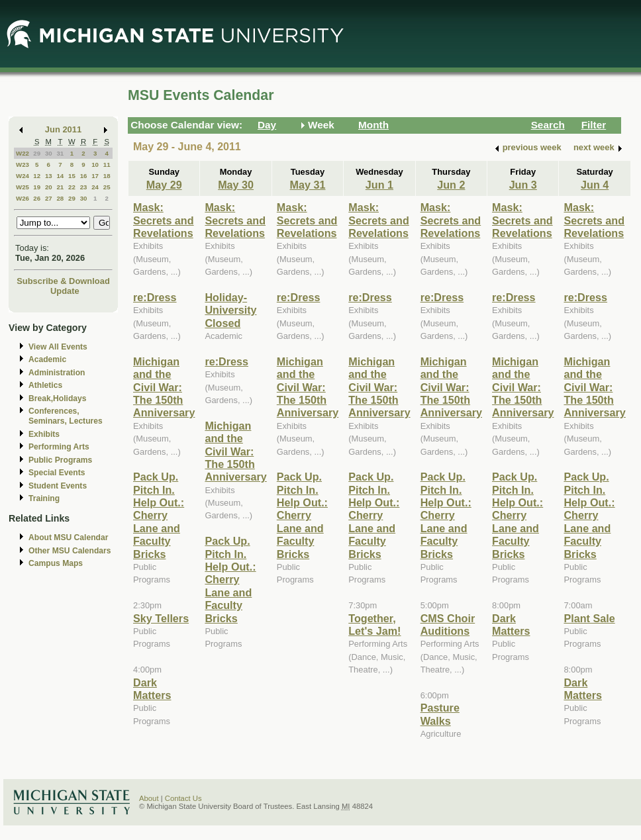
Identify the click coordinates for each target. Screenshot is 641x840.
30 (49, 153)
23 (84, 187)
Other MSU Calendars (70, 551)
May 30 (236, 185)
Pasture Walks (440, 714)
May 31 (308, 185)
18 (107, 176)
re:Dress (155, 297)
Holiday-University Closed (230, 310)
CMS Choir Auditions (448, 625)
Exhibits (44, 434)
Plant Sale (589, 618)
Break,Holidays (58, 398)
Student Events (58, 486)
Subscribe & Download (63, 281)
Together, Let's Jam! (374, 625)
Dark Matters (152, 689)
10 (95, 164)
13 (49, 176)
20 (49, 187)
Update (65, 291)
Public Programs (60, 460)
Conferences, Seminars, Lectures (66, 416)
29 (37, 153)
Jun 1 (379, 185)
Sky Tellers (161, 618)
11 (107, 164)
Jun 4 (595, 185)
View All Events (58, 347)
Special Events (57, 473)
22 (72, 187)
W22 (23, 153)
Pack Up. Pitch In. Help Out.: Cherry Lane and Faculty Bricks (159, 515)
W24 (23, 176)
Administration (57, 373)
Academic (47, 359)
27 (49, 198)
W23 (23, 164)
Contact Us (183, 798)
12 (37, 176)
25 (107, 187)
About (149, 798)
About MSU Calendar (68, 537)
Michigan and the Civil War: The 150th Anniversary (164, 387)
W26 (23, 198)
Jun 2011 (63, 129)
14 (60, 176)
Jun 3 (523, 185)
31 (60, 153)
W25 (23, 187)
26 (37, 198)
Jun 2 (451, 185)
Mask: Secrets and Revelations (164, 220)
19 (37, 187)
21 (60, 187)
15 (72, 176)
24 (95, 187)
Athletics (45, 385)
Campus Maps (56, 563)
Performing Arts (59, 447)
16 (84, 176)
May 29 (164, 185)
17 (95, 176)
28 (60, 198)
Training (44, 498)
